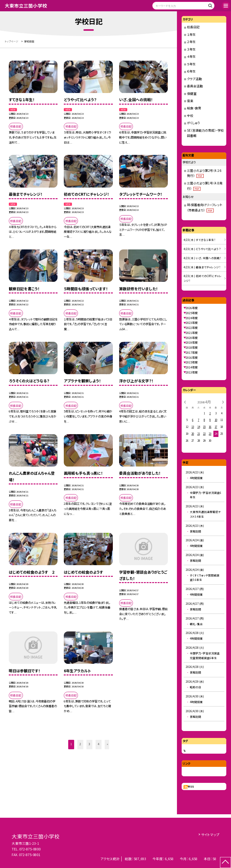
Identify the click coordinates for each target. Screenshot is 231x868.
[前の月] (185, 402)
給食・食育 (194, 108)
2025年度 (192, 313)
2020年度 (192, 338)
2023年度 (192, 323)
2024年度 (192, 318)
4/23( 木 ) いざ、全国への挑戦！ (202, 258)
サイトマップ (210, 835)
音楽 (190, 101)
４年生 (191, 56)
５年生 (191, 64)
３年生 (191, 49)
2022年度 (192, 328)
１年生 (191, 34)
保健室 (192, 93)
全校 (190, 115)
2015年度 (192, 362)
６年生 (191, 71)
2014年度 (192, 367)
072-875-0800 (30, 849)
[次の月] (223, 402)
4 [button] (99, 744)
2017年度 (192, 352)
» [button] (107, 744)
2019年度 (192, 342)
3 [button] (89, 744)
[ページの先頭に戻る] (225, 863)
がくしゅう (193, 123)
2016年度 (192, 358)
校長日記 (193, 27)
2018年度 (192, 347)
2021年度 (192, 333)
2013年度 (192, 372)
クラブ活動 (194, 79)
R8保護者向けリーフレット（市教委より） (205, 207)
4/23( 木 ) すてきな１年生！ (200, 240)
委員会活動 (195, 86)
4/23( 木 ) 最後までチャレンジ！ (202, 267)
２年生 (191, 42)
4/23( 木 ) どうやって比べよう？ (202, 249)
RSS (191, 786)
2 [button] (80, 744)
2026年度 (192, 308)
